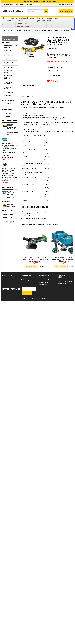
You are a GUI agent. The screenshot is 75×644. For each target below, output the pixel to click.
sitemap (5, 612)
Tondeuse (9, 178)
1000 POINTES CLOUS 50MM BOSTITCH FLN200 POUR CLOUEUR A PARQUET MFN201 (12, 355)
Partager (59, 67)
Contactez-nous (8, 5)
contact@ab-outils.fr (65, 622)
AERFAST (8, 273)
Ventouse (9, 188)
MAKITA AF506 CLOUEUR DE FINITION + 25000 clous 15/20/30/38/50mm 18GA (10, 312)
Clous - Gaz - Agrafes (9, 228)
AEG (6, 269)
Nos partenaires (26, 616)
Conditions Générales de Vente (10, 249)
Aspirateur (9, 51)
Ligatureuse (9, 102)
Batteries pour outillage (9, 55)
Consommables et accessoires (10, 207)
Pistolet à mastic (8, 127)
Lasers (8, 99)
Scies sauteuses (8, 160)
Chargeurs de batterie (10, 63)
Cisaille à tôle (10, 67)
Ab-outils (8, 262)
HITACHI (11, 578)
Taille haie (9, 171)
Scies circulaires (8, 152)
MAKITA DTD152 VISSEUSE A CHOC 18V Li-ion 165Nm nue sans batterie (12, 378)
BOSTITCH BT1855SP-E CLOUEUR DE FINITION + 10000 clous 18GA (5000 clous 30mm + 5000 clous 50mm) (10, 445)
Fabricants (7, 258)
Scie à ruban (10, 164)
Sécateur (9, 148)
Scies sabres (10, 156)
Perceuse (6, 576)
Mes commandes (45, 610)
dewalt (6, 564)
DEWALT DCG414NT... (12, 548)
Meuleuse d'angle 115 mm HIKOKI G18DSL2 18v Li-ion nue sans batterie (35, 259)
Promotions (8, 511)
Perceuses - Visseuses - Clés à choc (9, 117)
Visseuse (6, 573)
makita (13, 564)
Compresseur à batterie (10, 83)
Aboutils (8, 265)
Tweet (50, 67)
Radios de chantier (8, 137)
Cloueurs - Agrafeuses (8, 223)
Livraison (8, 241)
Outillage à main (8, 212)
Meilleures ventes (10, 286)
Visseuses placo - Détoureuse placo (8, 194)
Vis (5, 232)
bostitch (6, 567)
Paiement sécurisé (11, 253)
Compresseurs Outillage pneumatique (9, 217)
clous (13, 576)
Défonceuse (10, 92)
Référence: (50, 48)
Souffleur (9, 168)
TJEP (5, 578)
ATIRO (7, 276)
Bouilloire (9, 59)
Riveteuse (9, 144)
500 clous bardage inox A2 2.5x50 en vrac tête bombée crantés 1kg (12, 418)
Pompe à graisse (8, 132)
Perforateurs (10, 122)
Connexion (69, 5)
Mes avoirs (42, 616)
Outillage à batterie (8, 46)
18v (12, 567)
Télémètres (9, 174)
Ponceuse (9, 141)
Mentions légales (11, 244)
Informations (8, 237)
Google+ (51, 71)
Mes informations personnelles (44, 622)
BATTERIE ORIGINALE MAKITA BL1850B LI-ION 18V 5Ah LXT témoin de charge (9, 336)
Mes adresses (43, 619)
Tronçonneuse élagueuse (9, 184)
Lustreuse (9, 106)
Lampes (8, 95)
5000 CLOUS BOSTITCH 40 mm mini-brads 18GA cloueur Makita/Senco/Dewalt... (12, 401)
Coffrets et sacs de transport (8, 77)
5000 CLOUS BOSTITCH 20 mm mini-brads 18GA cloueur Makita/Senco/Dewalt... (12, 469)
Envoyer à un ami (54, 75)
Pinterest (61, 71)
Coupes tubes (8, 88)
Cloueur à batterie (8, 71)
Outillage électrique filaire (8, 201)
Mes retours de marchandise (44, 613)
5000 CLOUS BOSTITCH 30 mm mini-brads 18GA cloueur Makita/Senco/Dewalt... (12, 491)
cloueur (6, 570)
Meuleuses (9, 109)
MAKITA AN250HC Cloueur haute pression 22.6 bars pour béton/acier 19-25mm (12, 520)
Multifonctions (10, 112)
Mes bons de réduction (46, 626)
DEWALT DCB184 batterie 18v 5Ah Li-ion (12, 291)
